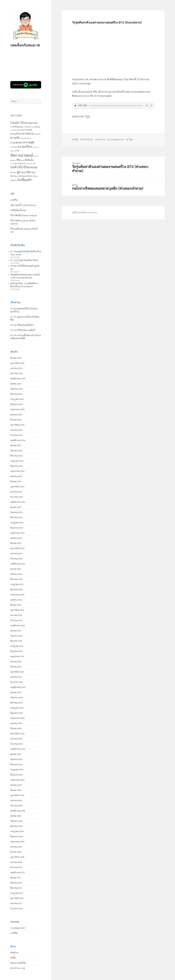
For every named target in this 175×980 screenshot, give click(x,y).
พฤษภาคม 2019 (17, 780)
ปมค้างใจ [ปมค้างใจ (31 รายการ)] (17, 167)
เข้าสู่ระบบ (15, 953)
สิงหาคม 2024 (16, 456)
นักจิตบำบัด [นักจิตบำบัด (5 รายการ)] (22, 163)
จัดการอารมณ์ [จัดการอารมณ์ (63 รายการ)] (22, 155)
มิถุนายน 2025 (17, 404)
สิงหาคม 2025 (17, 394)
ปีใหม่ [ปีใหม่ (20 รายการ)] (27, 167)
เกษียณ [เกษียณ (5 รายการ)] (35, 176)
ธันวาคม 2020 (17, 682)
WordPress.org (18, 968)
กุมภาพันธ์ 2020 (17, 734)
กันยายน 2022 (16, 574)
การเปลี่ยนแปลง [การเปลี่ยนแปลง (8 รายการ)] (17, 127)
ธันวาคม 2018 (16, 806)
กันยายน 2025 (17, 389)
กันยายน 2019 (16, 759)
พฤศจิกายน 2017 (18, 873)
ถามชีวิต (14, 200)
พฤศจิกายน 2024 (18, 440)
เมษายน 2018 (16, 847)
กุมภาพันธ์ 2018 (17, 857)
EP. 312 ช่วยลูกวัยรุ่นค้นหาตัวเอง (24, 260)
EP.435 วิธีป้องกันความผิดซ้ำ (23, 330)
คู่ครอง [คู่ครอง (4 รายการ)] (12, 151)
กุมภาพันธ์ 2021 (17, 672)
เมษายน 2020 (16, 723)
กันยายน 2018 (16, 821)
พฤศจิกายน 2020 (18, 687)
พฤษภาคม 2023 (17, 533)
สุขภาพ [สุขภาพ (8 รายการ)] (29, 176)
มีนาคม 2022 (16, 605)
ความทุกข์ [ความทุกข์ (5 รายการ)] (37, 134)
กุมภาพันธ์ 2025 (17, 425)
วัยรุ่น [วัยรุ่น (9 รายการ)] (23, 172)
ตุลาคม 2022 (16, 569)
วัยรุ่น (131, 139)
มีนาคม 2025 (16, 420)
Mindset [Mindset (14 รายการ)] (29, 123)
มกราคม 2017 (16, 903)
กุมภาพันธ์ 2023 (17, 548)
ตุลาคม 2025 (16, 384)
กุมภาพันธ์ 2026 (17, 363)
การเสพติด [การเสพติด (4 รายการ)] (14, 130)
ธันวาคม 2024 (17, 435)
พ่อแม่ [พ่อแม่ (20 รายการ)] (34, 167)
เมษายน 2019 (16, 785)
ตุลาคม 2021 (16, 631)
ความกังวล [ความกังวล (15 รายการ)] (16, 134)
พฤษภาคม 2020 (17, 718)
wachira (101, 139)
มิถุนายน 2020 (17, 713)
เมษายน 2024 (16, 476)
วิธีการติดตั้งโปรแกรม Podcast (24, 216)
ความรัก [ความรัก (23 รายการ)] (15, 138)
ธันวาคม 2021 (16, 620)
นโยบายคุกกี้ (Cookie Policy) (23, 205)
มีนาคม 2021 (16, 667)
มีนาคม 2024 (16, 482)
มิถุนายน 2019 (17, 775)
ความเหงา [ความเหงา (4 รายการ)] (35, 147)
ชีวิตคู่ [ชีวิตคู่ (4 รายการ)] (23, 160)
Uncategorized (17, 928)
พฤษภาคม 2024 (17, 471)
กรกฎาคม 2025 (17, 399)
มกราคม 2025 (16, 430)
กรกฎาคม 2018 (17, 831)
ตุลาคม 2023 (16, 507)
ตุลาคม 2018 (16, 816)
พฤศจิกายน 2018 (18, 811)
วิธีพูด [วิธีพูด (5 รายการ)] (34, 173)
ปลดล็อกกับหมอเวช (25, 45)
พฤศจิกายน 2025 (18, 379)
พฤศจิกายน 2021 (18, 626)
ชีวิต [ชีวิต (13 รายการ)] (19, 160)
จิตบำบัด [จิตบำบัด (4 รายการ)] (36, 156)
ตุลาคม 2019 (16, 754)
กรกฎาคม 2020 (17, 708)
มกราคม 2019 (16, 801)
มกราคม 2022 (16, 615)
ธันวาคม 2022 (16, 559)
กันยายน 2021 (16, 636)
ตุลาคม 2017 (16, 878)
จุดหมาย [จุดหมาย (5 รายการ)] (13, 160)
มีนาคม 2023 (16, 543)
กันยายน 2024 (16, 451)
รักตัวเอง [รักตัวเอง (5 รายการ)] (13, 173)
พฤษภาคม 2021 (17, 656)
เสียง (76, 139)
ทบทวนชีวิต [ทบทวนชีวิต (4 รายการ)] (14, 163)
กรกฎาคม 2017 (17, 893)
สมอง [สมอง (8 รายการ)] (24, 176)
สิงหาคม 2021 (16, 641)
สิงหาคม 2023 (16, 518)
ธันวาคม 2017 (16, 867)
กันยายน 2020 (17, 698)
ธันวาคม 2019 (16, 744)
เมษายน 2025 (16, 415)
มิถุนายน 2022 (17, 590)
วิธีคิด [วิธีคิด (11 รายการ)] (29, 172)
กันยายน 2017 (16, 883)
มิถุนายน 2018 (17, 837)
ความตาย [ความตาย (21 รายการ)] (28, 134)
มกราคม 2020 (16, 739)
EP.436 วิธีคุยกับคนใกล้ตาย (22, 325)
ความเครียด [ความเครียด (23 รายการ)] (25, 147)
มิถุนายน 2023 (17, 528)
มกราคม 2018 (16, 862)
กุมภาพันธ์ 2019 (17, 795)
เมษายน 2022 (16, 600)
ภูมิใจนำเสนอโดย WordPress (85, 213)
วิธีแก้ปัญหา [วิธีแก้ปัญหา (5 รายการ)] (14, 176)
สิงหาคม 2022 (16, 579)
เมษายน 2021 (16, 662)
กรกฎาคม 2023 (17, 523)
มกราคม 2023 (16, 554)
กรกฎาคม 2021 (17, 646)
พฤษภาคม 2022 (17, 595)
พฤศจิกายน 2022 (18, 564)
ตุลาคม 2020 (16, 692)
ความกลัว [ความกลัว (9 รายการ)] (28, 130)
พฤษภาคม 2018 (17, 842)
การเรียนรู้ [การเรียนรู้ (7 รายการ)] (36, 127)
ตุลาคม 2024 (16, 445)
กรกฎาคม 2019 (17, 770)
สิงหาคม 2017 (16, 888)
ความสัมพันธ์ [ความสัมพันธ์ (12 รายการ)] (17, 143)
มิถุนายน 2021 (16, 651)
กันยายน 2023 (16, 512)
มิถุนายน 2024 (17, 466)
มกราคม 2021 (16, 677)
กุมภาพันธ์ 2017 (17, 898)
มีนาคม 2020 (16, 728)
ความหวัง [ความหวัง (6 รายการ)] (14, 147)
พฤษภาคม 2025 (17, 409)
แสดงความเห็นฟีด (18, 963)
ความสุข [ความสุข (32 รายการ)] (29, 142)
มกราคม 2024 (16, 492)
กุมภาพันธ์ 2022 (17, 610)
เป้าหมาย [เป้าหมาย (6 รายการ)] (14, 180)
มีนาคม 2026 (16, 358)
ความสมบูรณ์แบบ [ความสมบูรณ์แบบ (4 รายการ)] (26, 138)
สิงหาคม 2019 (16, 764)
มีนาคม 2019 (16, 790)
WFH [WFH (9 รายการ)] (36, 123)
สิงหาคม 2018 (16, 826)
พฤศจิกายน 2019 (18, 749)
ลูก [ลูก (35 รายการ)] (19, 172)
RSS (88, 116)
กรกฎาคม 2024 (17, 461)
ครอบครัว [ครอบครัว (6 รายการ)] (21, 130)
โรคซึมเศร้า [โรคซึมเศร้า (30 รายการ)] (25, 180)
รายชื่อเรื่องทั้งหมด (18, 210)
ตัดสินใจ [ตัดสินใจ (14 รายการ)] (29, 160)
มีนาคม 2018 (16, 852)
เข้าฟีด (13, 958)
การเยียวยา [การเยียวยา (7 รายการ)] (28, 127)
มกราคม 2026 (16, 368)
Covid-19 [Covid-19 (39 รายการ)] (17, 123)
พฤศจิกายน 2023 (18, 502)
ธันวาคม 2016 (16, 909)
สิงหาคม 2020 (17, 703)
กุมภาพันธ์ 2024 (17, 487)
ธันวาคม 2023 (17, 497)
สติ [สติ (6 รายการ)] (20, 176)
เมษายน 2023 (16, 538)
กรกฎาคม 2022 (17, 584)
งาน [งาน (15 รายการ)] (17, 151)
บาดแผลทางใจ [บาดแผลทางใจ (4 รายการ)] (31, 163)
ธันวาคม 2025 (17, 373)
